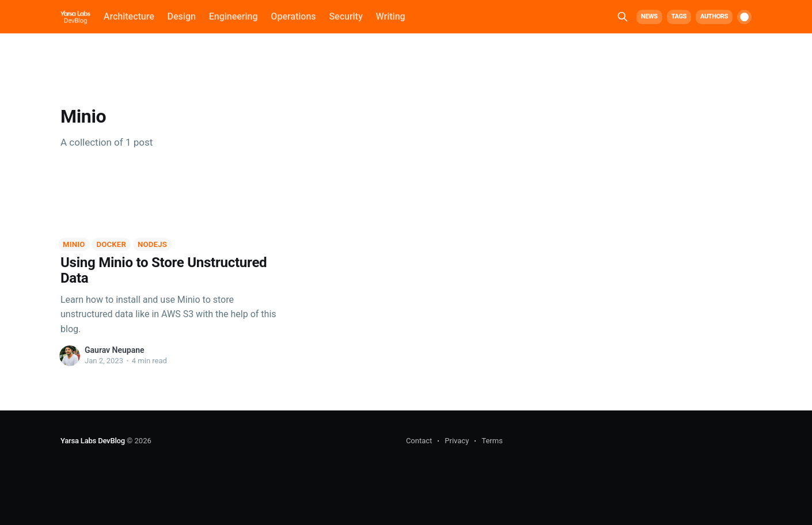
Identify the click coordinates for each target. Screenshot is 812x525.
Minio (74, 244)
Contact (419, 441)
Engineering (234, 16)
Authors (714, 16)
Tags (679, 16)
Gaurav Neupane (115, 350)
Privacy (457, 441)
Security (346, 16)
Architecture (129, 16)
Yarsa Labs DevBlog (93, 441)
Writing (391, 16)
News (649, 16)
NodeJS (152, 244)
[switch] (744, 17)
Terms (492, 441)
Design (182, 16)
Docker (111, 244)
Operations (293, 16)
